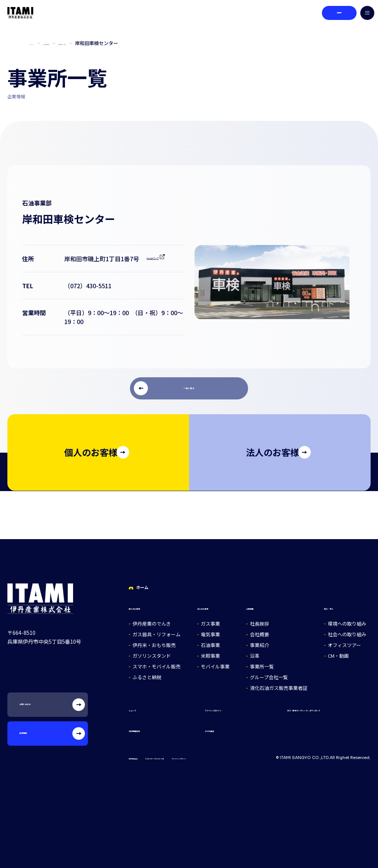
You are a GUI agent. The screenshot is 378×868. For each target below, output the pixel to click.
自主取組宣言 (142, 755)
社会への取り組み (350, 632)
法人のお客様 (215, 605)
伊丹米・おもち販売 (154, 643)
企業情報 (63, 43)
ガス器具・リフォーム (157, 632)
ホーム (37, 43)
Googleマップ (83, 268)
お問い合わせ (61, 705)
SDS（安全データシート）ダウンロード (312, 707)
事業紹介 (262, 643)
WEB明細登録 (147, 727)
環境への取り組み (350, 622)
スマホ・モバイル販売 (157, 665)
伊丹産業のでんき (152, 622)
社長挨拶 (262, 622)
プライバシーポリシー (250, 755)
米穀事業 (210, 654)
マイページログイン (212, 707)
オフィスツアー (347, 643)
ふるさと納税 (147, 675)
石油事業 (210, 643)
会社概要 (262, 632)
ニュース (140, 707)
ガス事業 (210, 622)
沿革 (258, 654)
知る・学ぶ (342, 605)
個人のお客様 (147, 605)
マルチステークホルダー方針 (192, 755)
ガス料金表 (200, 727)
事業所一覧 (94, 43)
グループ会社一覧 (272, 675)
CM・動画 (341, 654)
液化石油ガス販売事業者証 (282, 686)
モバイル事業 (215, 665)
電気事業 (210, 632)
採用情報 (333, 13)
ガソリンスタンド (152, 654)
